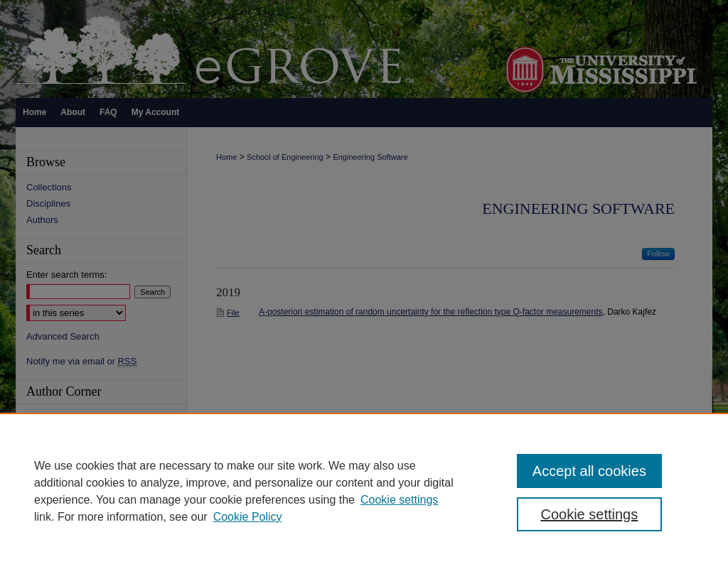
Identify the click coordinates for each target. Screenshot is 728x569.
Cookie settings (399, 500)
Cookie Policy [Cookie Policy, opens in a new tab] (248, 517)
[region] (364, 491)
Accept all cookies (589, 471)
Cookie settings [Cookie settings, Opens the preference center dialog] (589, 514)
